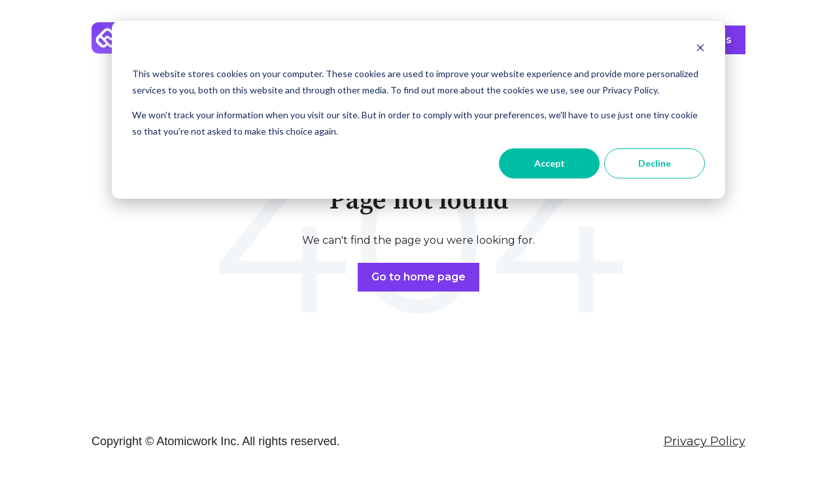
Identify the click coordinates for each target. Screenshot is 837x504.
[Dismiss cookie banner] (700, 49)
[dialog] (418, 110)
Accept (550, 163)
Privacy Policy (705, 441)
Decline (655, 163)
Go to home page (418, 277)
